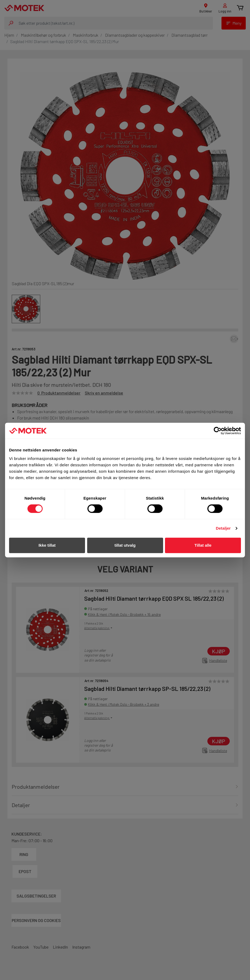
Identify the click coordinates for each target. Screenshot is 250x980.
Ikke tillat (47, 545)
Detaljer (223, 528)
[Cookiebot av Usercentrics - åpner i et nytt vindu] (218, 431)
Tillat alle (203, 545)
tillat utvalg (125, 545)
